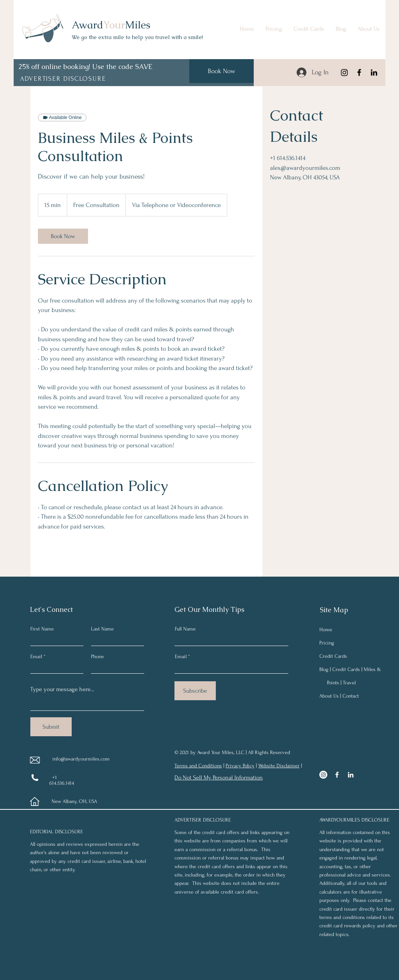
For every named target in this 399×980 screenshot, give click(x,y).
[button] (64, 78)
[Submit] (51, 727)
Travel (349, 683)
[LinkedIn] (374, 72)
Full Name (185, 629)
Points (333, 683)
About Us (329, 696)
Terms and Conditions (198, 766)
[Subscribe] (195, 691)
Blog (324, 669)
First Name (42, 629)
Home (326, 630)
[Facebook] (359, 72)
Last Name (102, 629)
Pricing (327, 643)
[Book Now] (221, 71)
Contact (351, 696)
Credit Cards (333, 656)
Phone (97, 657)
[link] (63, 236)
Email (36, 657)
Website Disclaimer (279, 766)
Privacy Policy (240, 766)
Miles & (372, 669)
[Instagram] (344, 72)
